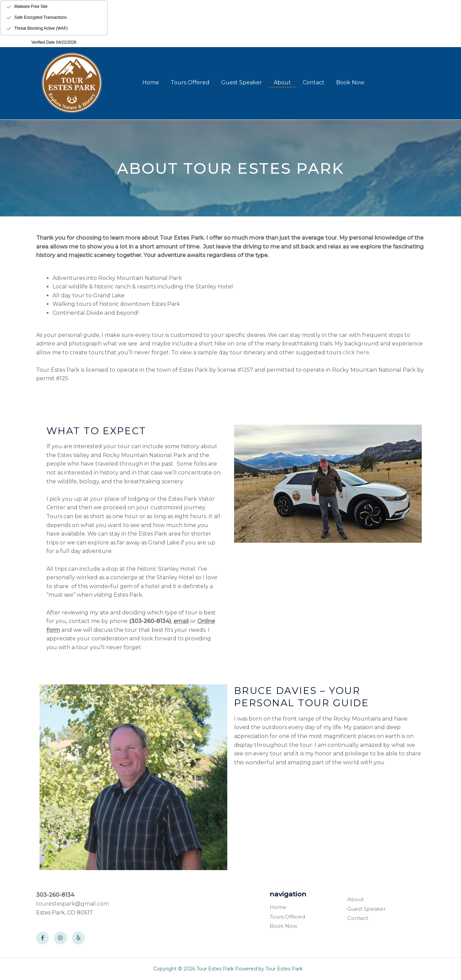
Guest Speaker (242, 82)
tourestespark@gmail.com (73, 904)
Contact (314, 82)
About (282, 82)
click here (356, 352)
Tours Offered (190, 82)
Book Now (350, 82)
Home (151, 82)
